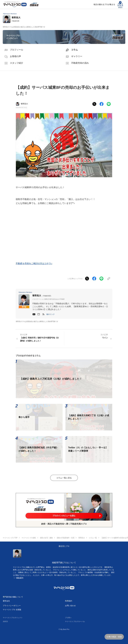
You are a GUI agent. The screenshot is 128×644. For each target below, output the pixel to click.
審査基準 (20, 578)
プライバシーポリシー (12, 606)
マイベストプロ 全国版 (12, 610)
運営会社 (6, 601)
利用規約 (69, 601)
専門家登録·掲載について (13, 597)
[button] (50, 314)
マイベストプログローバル (75, 622)
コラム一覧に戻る (64, 478)
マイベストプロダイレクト (13, 618)
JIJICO (5, 622)
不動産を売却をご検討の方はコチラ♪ (34, 263)
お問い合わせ (70, 606)
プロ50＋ (68, 618)
